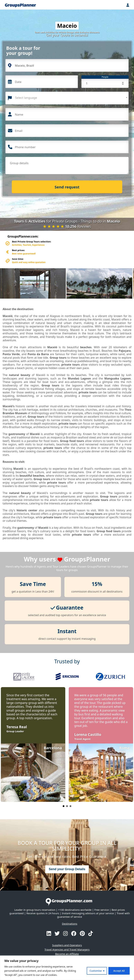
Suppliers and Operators (67, 945)
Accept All (119, 971)
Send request (67, 187)
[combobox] (67, 98)
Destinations (70, 924)
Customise (96, 971)
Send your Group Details (67, 869)
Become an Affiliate (67, 954)
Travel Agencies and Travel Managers (67, 949)
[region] (67, 968)
